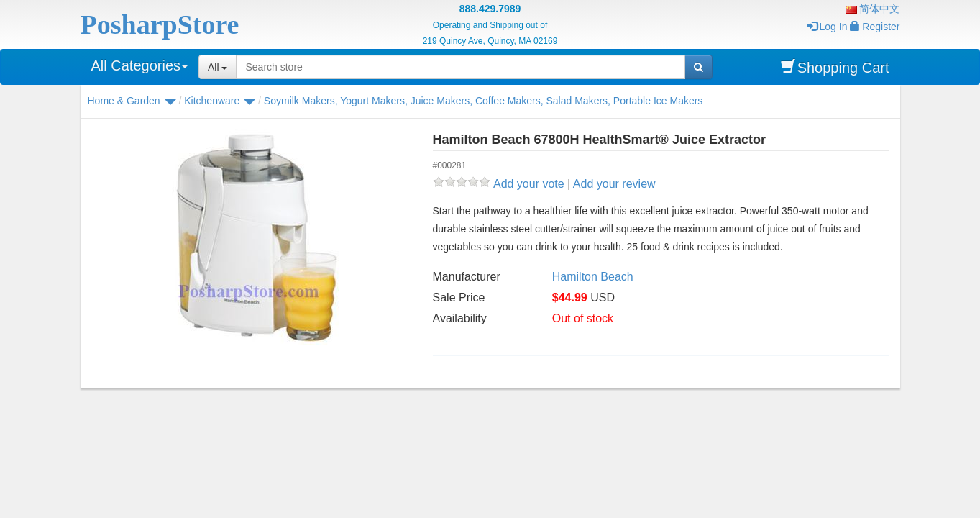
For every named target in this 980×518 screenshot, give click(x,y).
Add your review (614, 184)
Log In (828, 27)
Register (875, 27)
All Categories (140, 65)
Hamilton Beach (593, 277)
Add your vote (529, 184)
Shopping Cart (835, 67)
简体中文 (873, 9)
